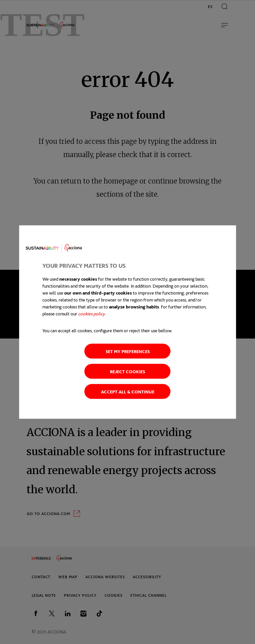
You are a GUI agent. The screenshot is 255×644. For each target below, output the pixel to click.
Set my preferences (128, 351)
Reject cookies (127, 371)
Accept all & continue (128, 391)
